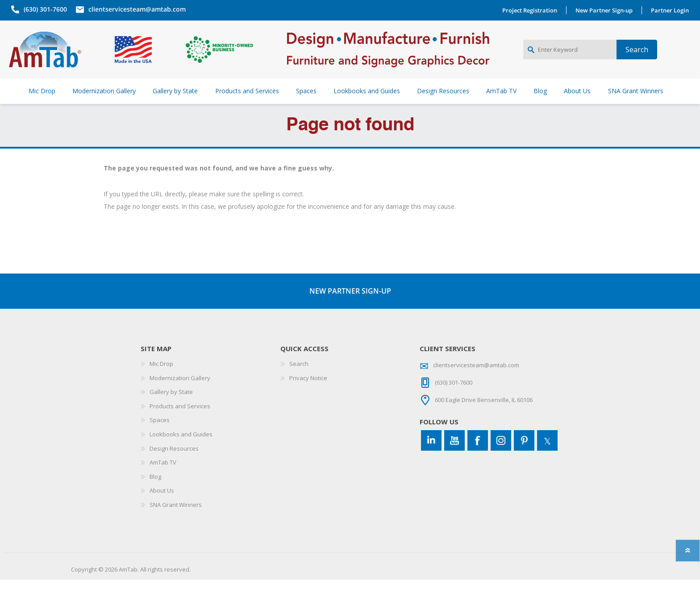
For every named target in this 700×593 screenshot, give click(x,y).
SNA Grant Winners (176, 518)
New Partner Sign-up (606, 10)
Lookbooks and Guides (181, 448)
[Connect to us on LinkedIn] (431, 454)
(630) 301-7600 (43, 9)
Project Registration (532, 10)
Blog (155, 490)
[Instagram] (501, 454)
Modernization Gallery (180, 391)
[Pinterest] (524, 454)
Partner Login (672, 10)
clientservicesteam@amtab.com (135, 9)
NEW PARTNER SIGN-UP (350, 304)
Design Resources (174, 462)
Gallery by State (171, 405)
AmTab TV (163, 476)
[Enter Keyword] (570, 56)
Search (299, 377)
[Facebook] (478, 454)
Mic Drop (161, 377)
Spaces (160, 433)
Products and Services (180, 419)
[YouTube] (454, 454)
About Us (162, 504)
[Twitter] (547, 454)
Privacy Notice (308, 391)
